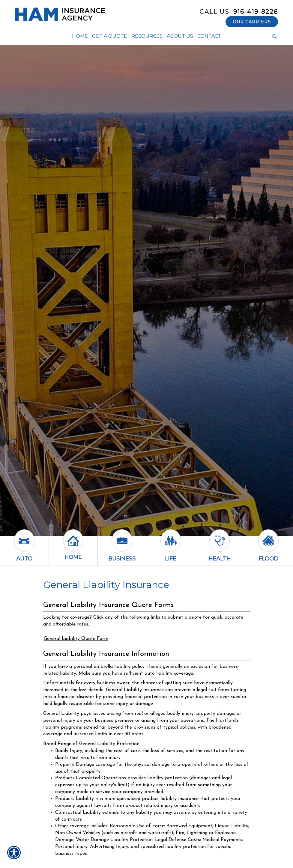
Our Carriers (252, 22)
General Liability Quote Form (76, 639)
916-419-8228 (239, 12)
